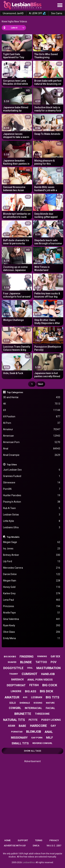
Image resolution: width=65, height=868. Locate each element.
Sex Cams (57, 13)
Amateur (32, 429)
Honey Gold (32, 587)
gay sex (55, 656)
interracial (33, 708)
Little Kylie (32, 521)
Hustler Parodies (32, 495)
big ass (31, 691)
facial (50, 708)
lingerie (16, 691)
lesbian (37, 697)
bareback (18, 680)
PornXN (32, 489)
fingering (27, 657)
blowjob (34, 732)
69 (32, 410)
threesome (42, 714)
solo (13, 703)
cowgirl (15, 708)
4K (32, 404)
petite (33, 720)
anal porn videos (40, 680)
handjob (48, 674)
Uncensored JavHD (13, 13)
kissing (38, 703)
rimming (42, 656)
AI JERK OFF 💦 (37, 13)
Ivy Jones (32, 549)
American (32, 436)
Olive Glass (32, 632)
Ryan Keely (32, 626)
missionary (19, 738)
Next (41, 384)
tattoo (41, 662)
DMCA (36, 846)
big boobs (10, 657)
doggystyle (13, 668)
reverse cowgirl (42, 743)
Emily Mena (32, 638)
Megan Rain (32, 581)
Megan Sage (32, 542)
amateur (12, 697)
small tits (20, 743)
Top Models (13, 537)
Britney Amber (32, 555)
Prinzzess (32, 606)
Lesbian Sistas (32, 515)
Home (7, 840)
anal (49, 732)
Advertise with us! (15, 846)
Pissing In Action (32, 502)
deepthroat (16, 685)
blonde (26, 662)
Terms (39, 840)
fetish (34, 685)
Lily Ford (32, 561)
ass (25, 697)
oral (30, 668)
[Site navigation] (60, 5)
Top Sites (12, 464)
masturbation (49, 668)
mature (50, 703)
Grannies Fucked (32, 476)
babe (22, 726)
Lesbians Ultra (32, 527)
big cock (50, 685)
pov (53, 662)
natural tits (14, 720)
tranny (14, 674)
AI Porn (32, 423)
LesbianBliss (29, 862)
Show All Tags (32, 751)
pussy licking (51, 720)
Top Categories (15, 392)
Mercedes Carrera (32, 568)
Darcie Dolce (32, 574)
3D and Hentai (32, 397)
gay (53, 726)
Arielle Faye (32, 613)
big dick (47, 691)
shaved (12, 662)
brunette (23, 714)
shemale (25, 703)
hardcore (38, 726)
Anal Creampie (32, 455)
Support (23, 840)
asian (12, 726)
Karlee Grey (32, 593)
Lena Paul (32, 600)
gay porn (37, 738)
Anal (32, 449)
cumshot (30, 674)
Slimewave (32, 483)
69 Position (32, 417)
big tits (53, 697)
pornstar (17, 732)
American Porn (32, 442)
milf (50, 738)
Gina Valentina (32, 619)
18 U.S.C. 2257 (54, 846)
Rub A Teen (32, 508)
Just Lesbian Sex (32, 470)
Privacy (54, 840)
